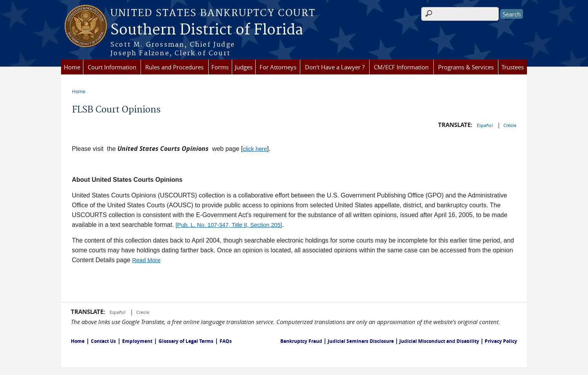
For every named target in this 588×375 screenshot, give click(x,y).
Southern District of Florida (207, 30)
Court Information (112, 67)
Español (485, 125)
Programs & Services (466, 67)
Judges (244, 67)
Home (72, 67)
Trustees (513, 67)
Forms (220, 67)
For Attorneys (278, 67)
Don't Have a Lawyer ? (335, 67)
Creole (510, 125)
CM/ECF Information (401, 67)
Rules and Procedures (174, 67)
